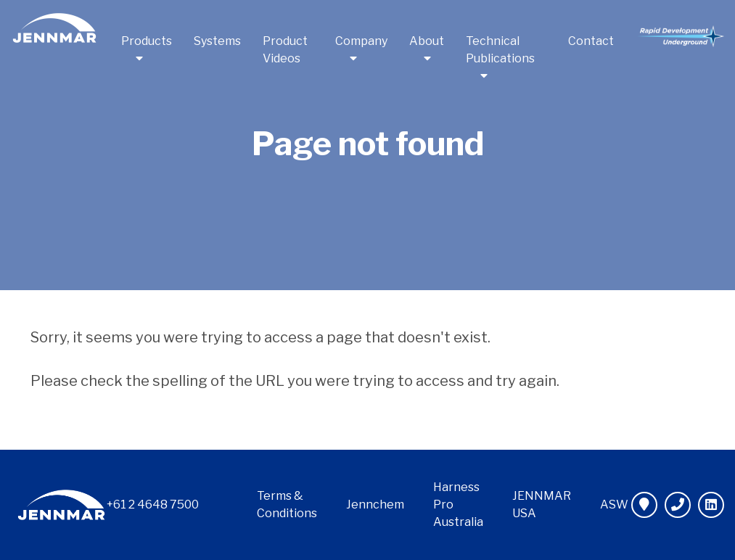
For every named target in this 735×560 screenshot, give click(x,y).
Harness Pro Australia (458, 505)
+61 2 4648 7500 (153, 505)
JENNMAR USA (542, 505)
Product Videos (285, 50)
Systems (217, 41)
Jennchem (375, 505)
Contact (591, 41)
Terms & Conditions (287, 505)
